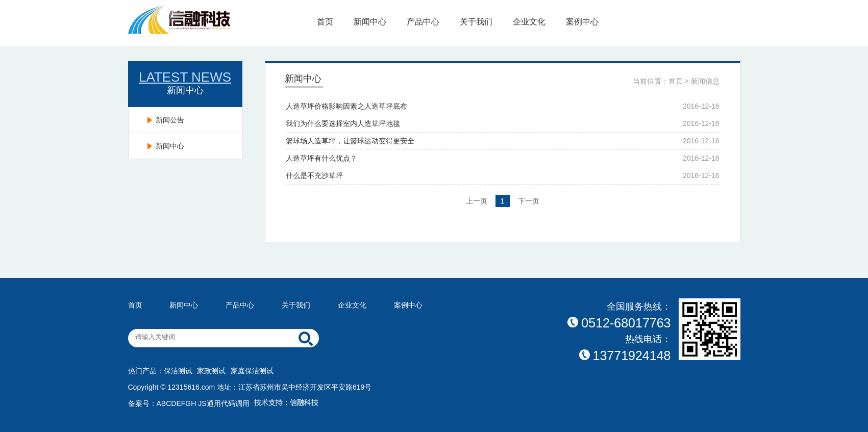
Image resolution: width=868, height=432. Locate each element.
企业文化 (529, 22)
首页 (325, 22)
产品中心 (423, 22)
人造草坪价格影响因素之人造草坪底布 (346, 106)
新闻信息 (705, 81)
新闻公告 (170, 120)
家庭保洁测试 (252, 371)
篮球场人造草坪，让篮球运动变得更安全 (350, 141)
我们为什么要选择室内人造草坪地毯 (343, 123)
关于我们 (476, 22)
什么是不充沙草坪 (314, 175)
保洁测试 (178, 371)
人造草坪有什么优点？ (321, 158)
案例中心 (582, 22)
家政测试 (211, 371)
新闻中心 (370, 22)
